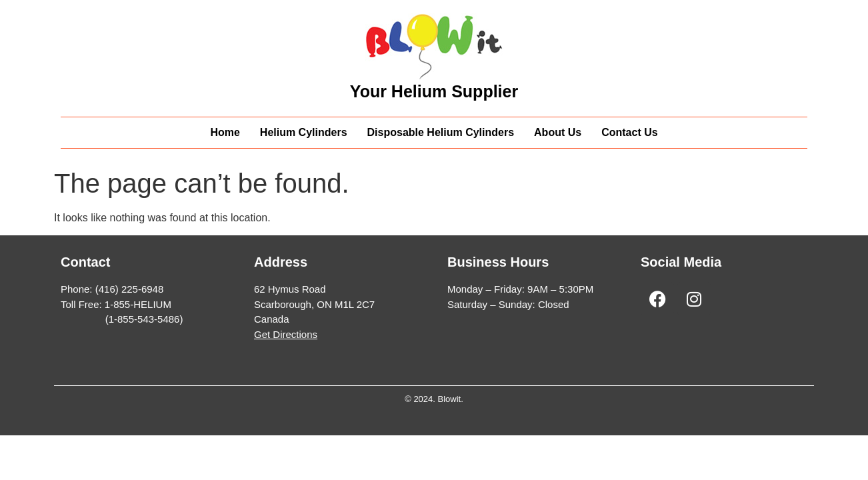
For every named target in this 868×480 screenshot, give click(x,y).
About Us (558, 132)
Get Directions (286, 334)
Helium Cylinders (304, 132)
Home (225, 132)
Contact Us (629, 132)
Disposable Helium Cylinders (441, 132)
